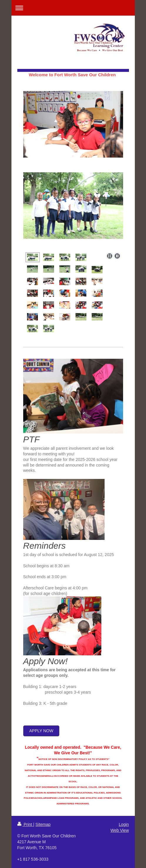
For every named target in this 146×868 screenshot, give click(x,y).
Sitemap (43, 824)
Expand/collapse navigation (73, 8)
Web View (120, 830)
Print (25, 824)
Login (124, 824)
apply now (41, 731)
